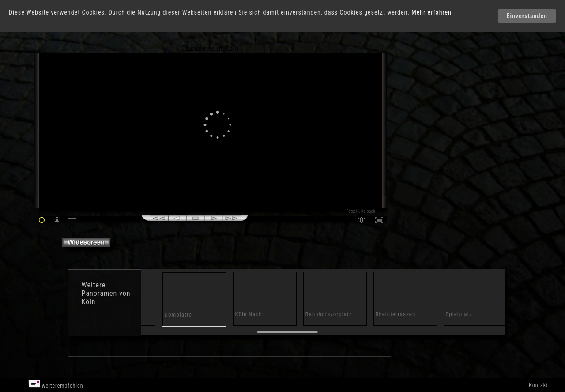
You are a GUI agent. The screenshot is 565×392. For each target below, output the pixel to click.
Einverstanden (527, 16)
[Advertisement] (425, 119)
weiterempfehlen (56, 384)
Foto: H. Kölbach (361, 211)
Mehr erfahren (431, 12)
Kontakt (538, 385)
